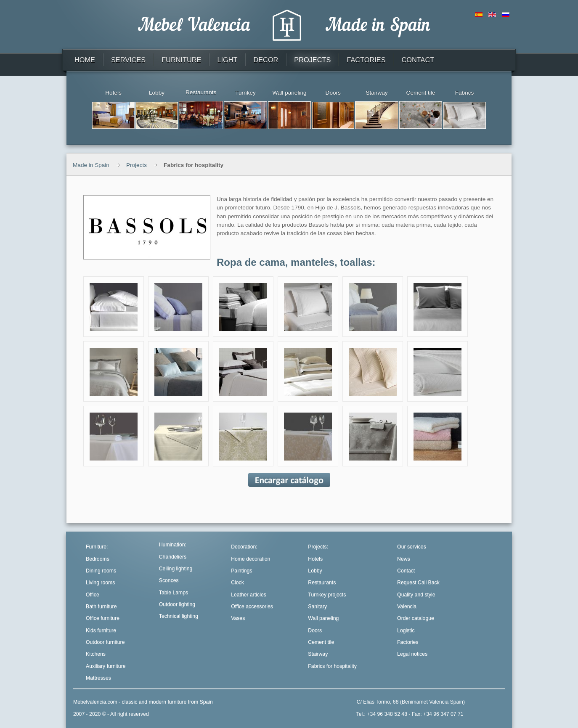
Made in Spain (91, 165)
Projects (137, 165)
